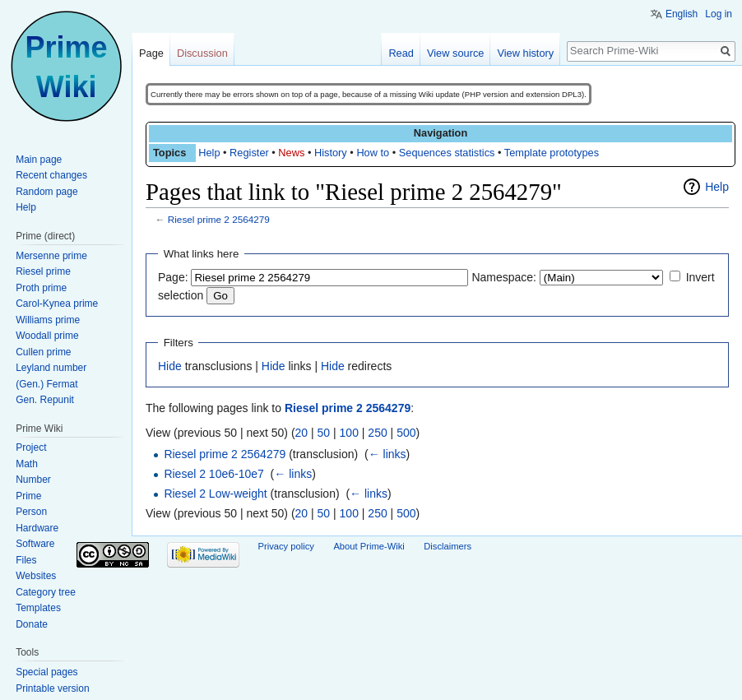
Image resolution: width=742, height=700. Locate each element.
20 (302, 433)
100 (349, 433)
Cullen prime (43, 352)
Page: (173, 277)
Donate (32, 624)
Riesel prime (43, 271)
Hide (170, 366)
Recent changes (51, 175)
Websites (36, 576)
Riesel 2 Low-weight (215, 494)
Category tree (46, 592)
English (682, 14)
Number (33, 480)
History (331, 153)
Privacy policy (286, 546)
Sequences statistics (447, 153)
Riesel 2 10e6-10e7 (213, 474)
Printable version (52, 688)
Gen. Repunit (45, 400)
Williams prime (48, 320)
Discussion (202, 53)
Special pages (46, 672)
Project (31, 447)
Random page (46, 192)
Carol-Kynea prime (57, 304)
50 (324, 433)
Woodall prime (47, 336)
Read (401, 53)
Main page (39, 160)
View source (455, 53)
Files (26, 560)
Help (209, 153)
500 (406, 433)
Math (27, 464)
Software (35, 544)
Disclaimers (448, 546)
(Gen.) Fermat (46, 384)
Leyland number (51, 368)
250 (377, 433)
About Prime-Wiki (369, 546)
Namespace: (504, 277)
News (291, 153)
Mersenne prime (51, 256)
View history (525, 53)
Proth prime (41, 288)
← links (387, 454)
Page (151, 53)
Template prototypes (552, 153)
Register (249, 153)
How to (373, 153)
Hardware (37, 528)
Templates (38, 608)
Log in (719, 14)
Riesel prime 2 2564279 (219, 219)
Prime (28, 496)
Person (31, 512)
